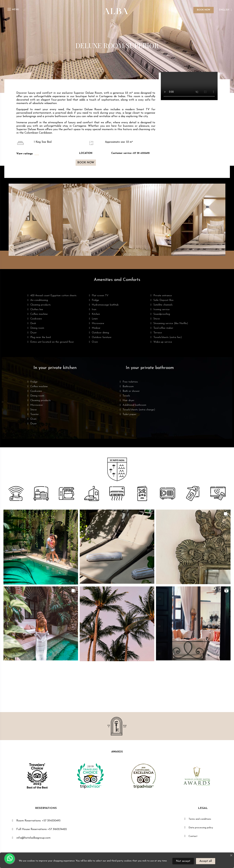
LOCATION (86, 153)
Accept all (206, 861)
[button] (86, 163)
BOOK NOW (204, 10)
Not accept (183, 861)
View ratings (25, 154)
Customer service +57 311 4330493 (130, 153)
